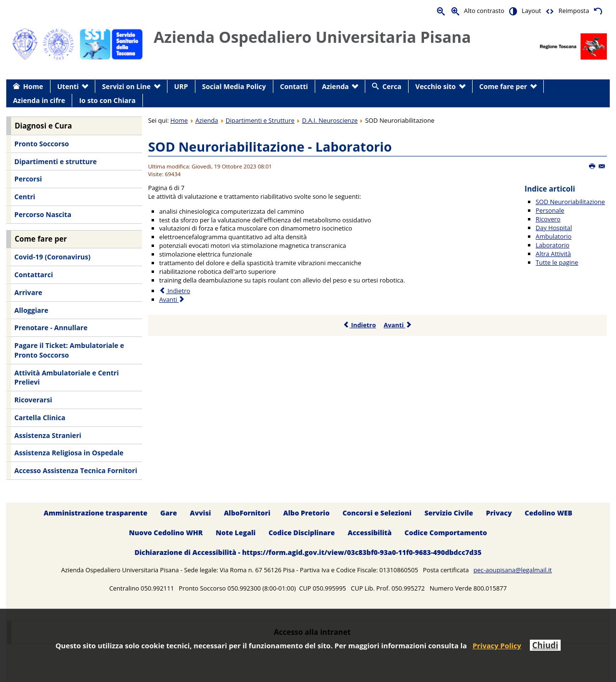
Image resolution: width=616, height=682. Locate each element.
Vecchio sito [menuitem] (436, 86)
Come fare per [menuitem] (503, 86)
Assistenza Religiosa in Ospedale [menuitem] (69, 453)
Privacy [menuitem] (499, 513)
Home (179, 120)
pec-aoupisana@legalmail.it (513, 570)
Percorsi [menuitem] (28, 179)
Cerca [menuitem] (392, 86)
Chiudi (545, 645)
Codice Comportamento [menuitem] (446, 533)
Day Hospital (554, 228)
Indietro (359, 325)
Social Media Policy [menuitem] (234, 86)
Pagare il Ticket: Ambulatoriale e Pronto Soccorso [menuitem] (69, 350)
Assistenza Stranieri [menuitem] (48, 435)
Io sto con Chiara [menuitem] (107, 100)
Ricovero (548, 219)
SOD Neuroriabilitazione (570, 202)
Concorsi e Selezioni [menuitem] (377, 513)
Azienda (207, 120)
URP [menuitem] (181, 86)
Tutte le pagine (557, 262)
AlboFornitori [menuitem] (247, 513)
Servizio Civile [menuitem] (449, 513)
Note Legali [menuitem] (236, 533)
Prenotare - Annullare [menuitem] (51, 328)
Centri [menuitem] (25, 197)
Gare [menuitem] (169, 513)
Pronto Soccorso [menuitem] (42, 144)
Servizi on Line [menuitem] (126, 86)
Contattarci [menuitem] (34, 275)
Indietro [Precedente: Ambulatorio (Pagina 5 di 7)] (175, 291)
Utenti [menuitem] (68, 86)
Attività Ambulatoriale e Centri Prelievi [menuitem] (67, 378)
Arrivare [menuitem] (28, 292)
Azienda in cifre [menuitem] (39, 100)
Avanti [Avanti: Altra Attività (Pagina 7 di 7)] (173, 299)
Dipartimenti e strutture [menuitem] (56, 161)
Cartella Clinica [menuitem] (40, 418)
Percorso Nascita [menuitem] (43, 214)
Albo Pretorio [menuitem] (307, 513)
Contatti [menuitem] (294, 86)
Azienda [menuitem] (335, 86)
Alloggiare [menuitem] (31, 310)
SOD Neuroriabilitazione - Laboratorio (270, 147)
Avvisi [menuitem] (200, 513)
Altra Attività (553, 254)
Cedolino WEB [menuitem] (548, 513)
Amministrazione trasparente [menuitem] (96, 513)
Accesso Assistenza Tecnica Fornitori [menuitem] (76, 470)
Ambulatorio (553, 236)
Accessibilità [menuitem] (370, 533)
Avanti (398, 325)
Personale (550, 210)
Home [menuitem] (33, 86)
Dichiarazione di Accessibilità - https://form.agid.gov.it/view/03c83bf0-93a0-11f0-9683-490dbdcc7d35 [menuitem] (308, 552)
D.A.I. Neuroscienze (330, 120)
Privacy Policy (497, 645)
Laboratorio (552, 245)
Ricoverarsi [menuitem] (33, 400)
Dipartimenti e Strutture (260, 120)
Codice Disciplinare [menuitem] (302, 533)
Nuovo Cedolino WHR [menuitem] (166, 533)
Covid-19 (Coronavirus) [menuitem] (52, 257)
